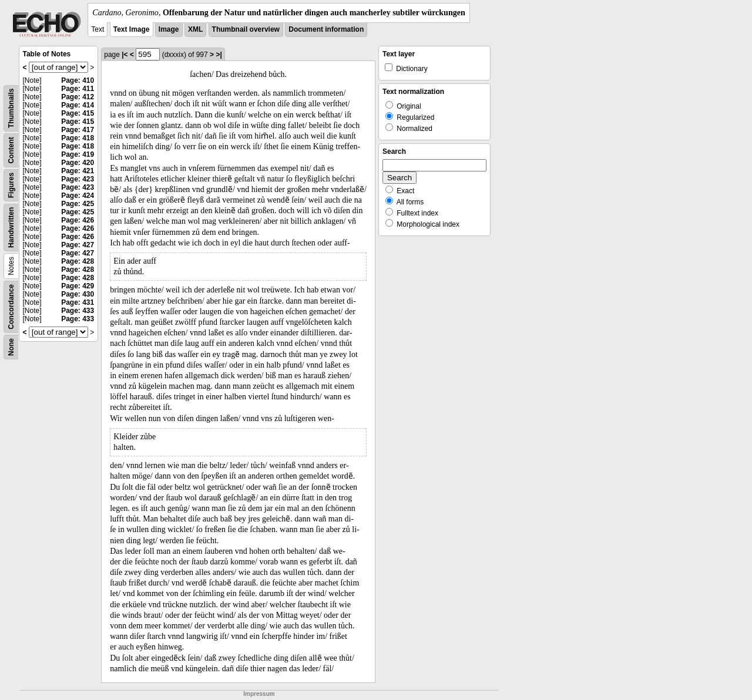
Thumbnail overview (246, 29)
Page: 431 (78, 302)
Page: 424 (78, 196)
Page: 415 (78, 113)
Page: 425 (78, 204)
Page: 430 (78, 294)
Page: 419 (78, 154)
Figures (11, 185)
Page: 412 (78, 97)
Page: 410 (78, 80)
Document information (326, 29)
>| (219, 55)
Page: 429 (78, 286)
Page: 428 (78, 261)
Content (11, 150)
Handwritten (11, 228)
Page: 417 (78, 130)
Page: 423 (78, 179)
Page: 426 (78, 220)
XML (195, 29)
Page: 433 (78, 311)
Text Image (132, 29)
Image (169, 29)
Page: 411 (78, 89)
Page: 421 (78, 171)
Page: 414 (78, 105)
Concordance (11, 307)
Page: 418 (78, 138)
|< (125, 55)
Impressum (259, 694)
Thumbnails (11, 108)
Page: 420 (78, 163)
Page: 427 (78, 245)
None (11, 347)
